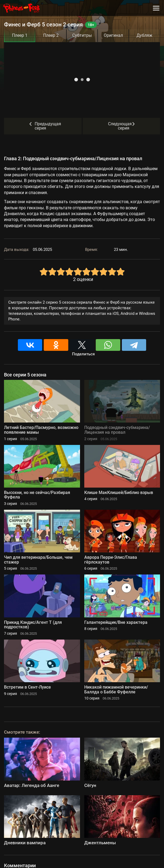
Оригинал (113, 35)
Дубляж (144, 35)
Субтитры (82, 35)
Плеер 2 (51, 35)
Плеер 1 (20, 35)
